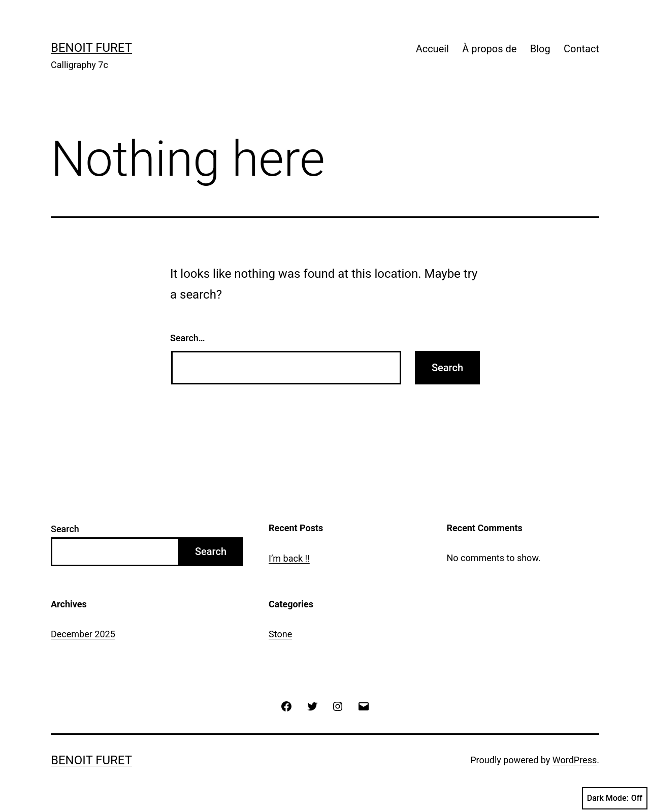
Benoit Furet (91, 48)
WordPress (575, 760)
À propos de (489, 49)
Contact (581, 49)
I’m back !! (289, 558)
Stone (280, 634)
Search (65, 529)
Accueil (432, 49)
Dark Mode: (615, 798)
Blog (540, 49)
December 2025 (83, 634)
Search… (188, 338)
